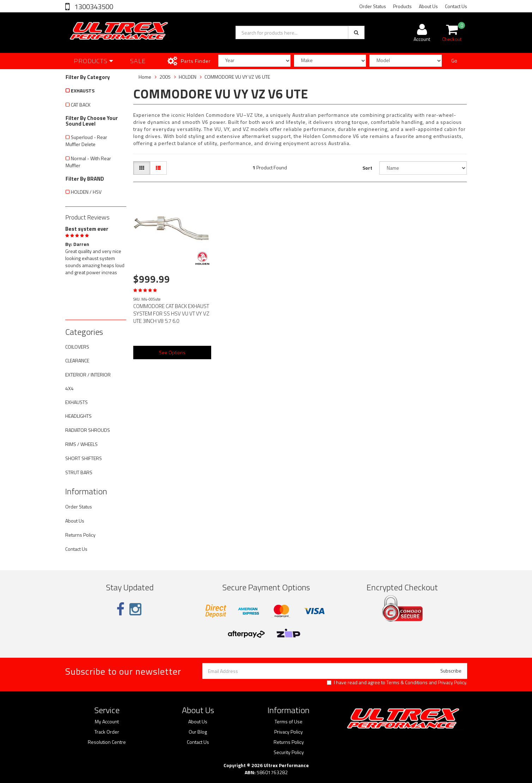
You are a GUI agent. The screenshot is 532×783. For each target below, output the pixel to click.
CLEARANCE (77, 360)
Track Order (107, 732)
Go (454, 61)
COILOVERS (77, 347)
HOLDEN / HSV (86, 192)
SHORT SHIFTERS (84, 458)
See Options (172, 352)
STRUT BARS (79, 472)
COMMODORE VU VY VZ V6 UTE (237, 77)
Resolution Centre (107, 742)
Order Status (373, 6)
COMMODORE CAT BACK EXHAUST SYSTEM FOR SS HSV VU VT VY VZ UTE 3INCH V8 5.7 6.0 (171, 314)
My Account (107, 722)
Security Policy (289, 752)
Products (402, 6)
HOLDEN (188, 77)
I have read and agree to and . (397, 682)
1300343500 (93, 7)
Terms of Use (289, 722)
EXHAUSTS (83, 91)
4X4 (69, 388)
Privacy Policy (452, 682)
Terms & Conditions (407, 682)
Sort (367, 168)
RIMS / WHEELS (81, 444)
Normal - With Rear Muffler (88, 162)
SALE (138, 61)
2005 (165, 77)
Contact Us (456, 6)
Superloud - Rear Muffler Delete (86, 141)
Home (145, 77)
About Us (428, 6)
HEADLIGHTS (78, 416)
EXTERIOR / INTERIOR (88, 375)
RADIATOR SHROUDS (88, 430)
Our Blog (198, 732)
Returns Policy (80, 535)
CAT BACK (81, 105)
